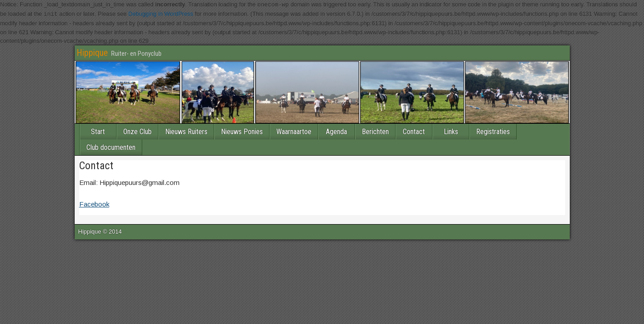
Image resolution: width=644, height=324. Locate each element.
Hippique (92, 52)
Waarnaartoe (294, 131)
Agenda (336, 131)
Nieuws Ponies (242, 131)
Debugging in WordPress (161, 14)
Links (451, 131)
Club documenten (111, 147)
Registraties (493, 131)
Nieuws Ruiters (186, 131)
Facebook (94, 204)
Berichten (375, 131)
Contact (414, 131)
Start (98, 131)
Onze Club (137, 131)
